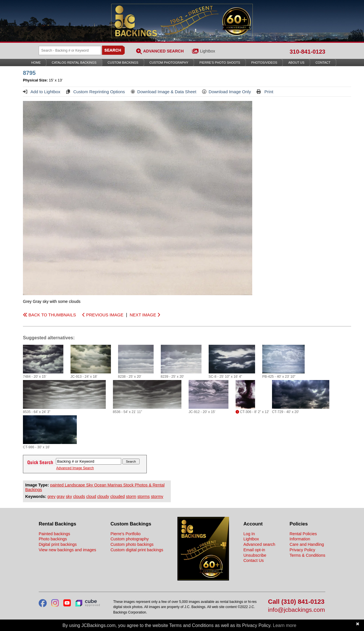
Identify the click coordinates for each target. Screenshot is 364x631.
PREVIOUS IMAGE (103, 315)
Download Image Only (227, 92)
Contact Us (254, 560)
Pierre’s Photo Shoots (220, 63)
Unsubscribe (255, 555)
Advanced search (259, 544)
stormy (157, 496)
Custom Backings (123, 63)
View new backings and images (67, 550)
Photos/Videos (264, 63)
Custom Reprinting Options (96, 92)
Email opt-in (254, 550)
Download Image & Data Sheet (164, 92)
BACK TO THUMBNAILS (49, 315)
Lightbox (208, 51)
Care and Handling (307, 544)
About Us (296, 63)
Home (36, 63)
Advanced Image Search (75, 468)
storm (131, 496)
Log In (249, 534)
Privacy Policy (302, 550)
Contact (323, 63)
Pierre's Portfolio (125, 534)
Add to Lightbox (42, 92)
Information (300, 539)
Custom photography (130, 539)
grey (52, 496)
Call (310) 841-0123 (296, 602)
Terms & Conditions (307, 555)
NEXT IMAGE (145, 315)
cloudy (103, 496)
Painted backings (54, 534)
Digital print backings (58, 544)
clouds (79, 496)
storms (143, 496)
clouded (118, 496)
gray (61, 496)
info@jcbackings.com (297, 610)
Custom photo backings (132, 544)
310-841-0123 (307, 52)
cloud (91, 496)
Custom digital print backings (137, 550)
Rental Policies (303, 534)
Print (265, 92)
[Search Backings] (70, 50)
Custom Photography (169, 63)
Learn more (285, 625)
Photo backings (53, 539)
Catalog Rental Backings (74, 63)
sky (69, 496)
